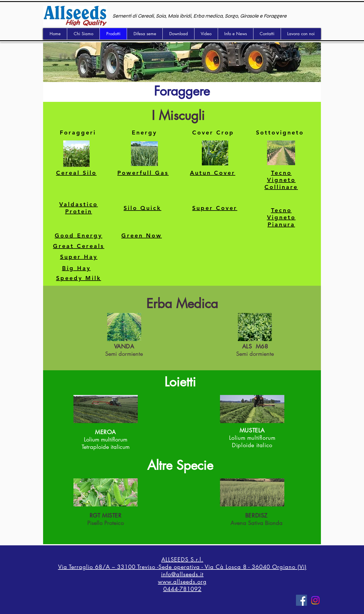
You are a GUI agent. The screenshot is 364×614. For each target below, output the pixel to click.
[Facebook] (301, 600)
